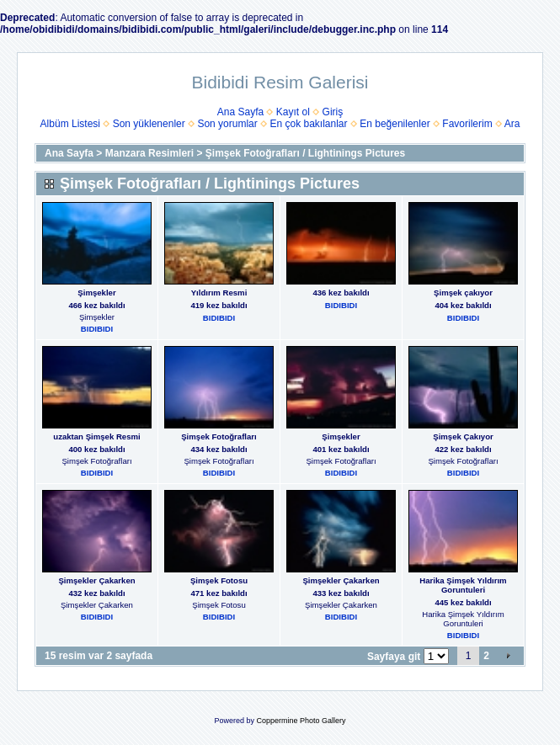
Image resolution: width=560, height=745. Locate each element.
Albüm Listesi (70, 124)
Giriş (333, 112)
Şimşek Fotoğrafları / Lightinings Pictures (305, 153)
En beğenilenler (395, 124)
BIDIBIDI (97, 329)
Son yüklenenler (149, 124)
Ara (512, 124)
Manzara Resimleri (149, 153)
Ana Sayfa (240, 112)
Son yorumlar (227, 124)
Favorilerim (467, 124)
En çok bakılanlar (308, 124)
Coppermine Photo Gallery (301, 721)
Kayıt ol (293, 112)
